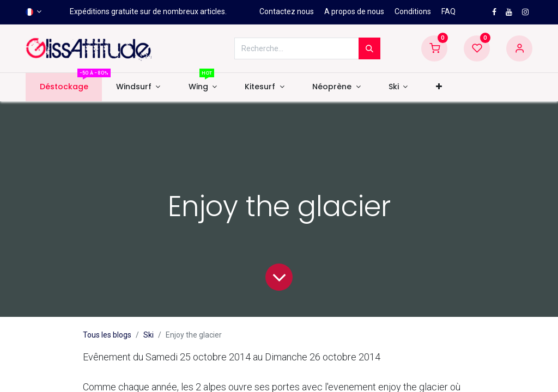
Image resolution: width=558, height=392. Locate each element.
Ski (148, 335)
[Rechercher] (369, 48)
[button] (439, 87)
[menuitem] (64, 87)
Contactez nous (287, 11)
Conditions (413, 11)
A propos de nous (354, 11)
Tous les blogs (107, 335)
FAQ (448, 11)
